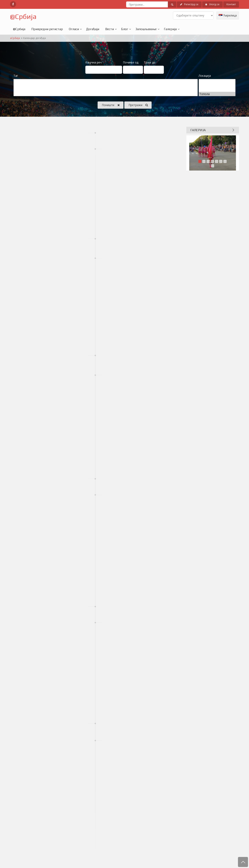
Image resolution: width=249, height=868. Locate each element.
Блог (125, 29)
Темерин (217, 85)
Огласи (74, 29)
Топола (217, 94)
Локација (205, 76)
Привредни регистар (47, 29)
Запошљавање (146, 29)
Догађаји (93, 29)
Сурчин (217, 81)
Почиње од (131, 62)
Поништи (111, 105)
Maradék (106, 90)
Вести (110, 29)
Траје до (150, 62)
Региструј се (189, 4)
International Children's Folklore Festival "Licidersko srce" (106, 85)
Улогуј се (212, 4)
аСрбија (15, 38)
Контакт (231, 4)
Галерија (170, 29)
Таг (16, 76)
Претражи (138, 105)
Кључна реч (93, 62)
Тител (217, 90)
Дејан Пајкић (106, 94)
